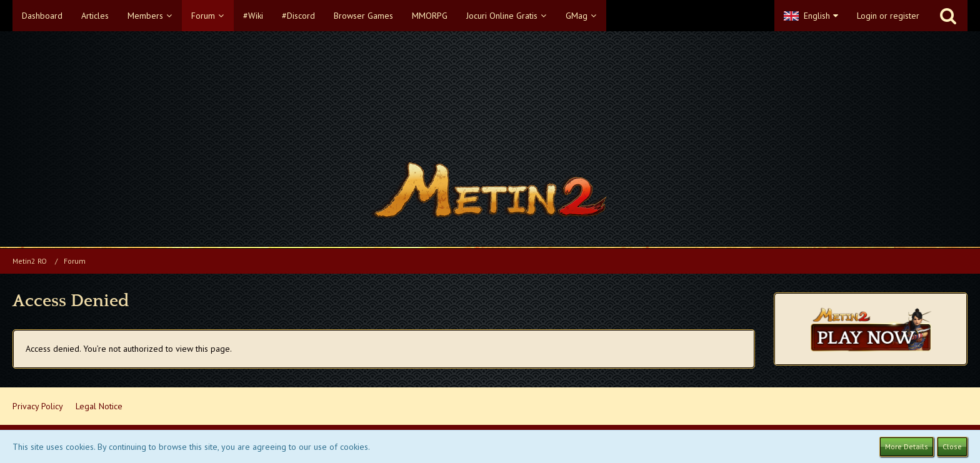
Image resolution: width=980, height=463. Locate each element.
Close (952, 446)
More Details (907, 446)
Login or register (888, 16)
